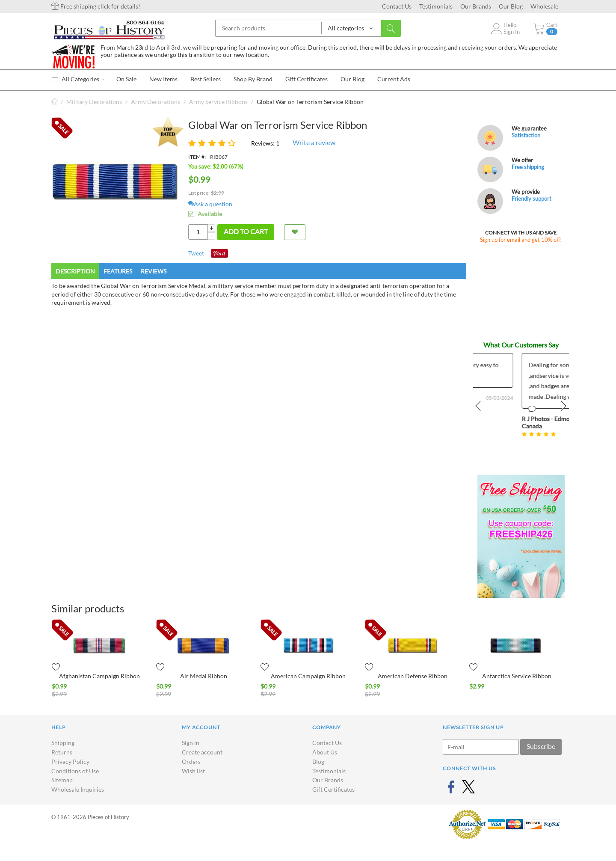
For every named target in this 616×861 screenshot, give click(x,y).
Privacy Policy (70, 762)
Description (75, 271)
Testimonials (436, 6)
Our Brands (476, 6)
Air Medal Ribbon (204, 676)
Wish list (193, 771)
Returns (62, 752)
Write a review (314, 142)
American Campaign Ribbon (308, 676)
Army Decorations (155, 102)
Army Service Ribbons (218, 102)
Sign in (191, 743)
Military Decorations (94, 102)
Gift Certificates (333, 789)
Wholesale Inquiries (78, 789)
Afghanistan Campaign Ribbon (99, 676)
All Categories (78, 79)
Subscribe (541, 746)
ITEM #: (197, 157)
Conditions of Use (75, 771)
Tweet (196, 253)
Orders (191, 762)
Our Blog (511, 6)
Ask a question (210, 204)
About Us (325, 752)
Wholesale (544, 6)
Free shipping (528, 167)
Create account (202, 752)
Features (118, 271)
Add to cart (246, 231)
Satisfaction (526, 135)
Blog (318, 762)
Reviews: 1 (265, 143)
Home (55, 102)
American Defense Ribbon (413, 676)
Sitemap (62, 780)
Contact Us (397, 6)
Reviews (154, 271)
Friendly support (532, 199)
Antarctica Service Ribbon (517, 676)
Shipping (63, 743)
